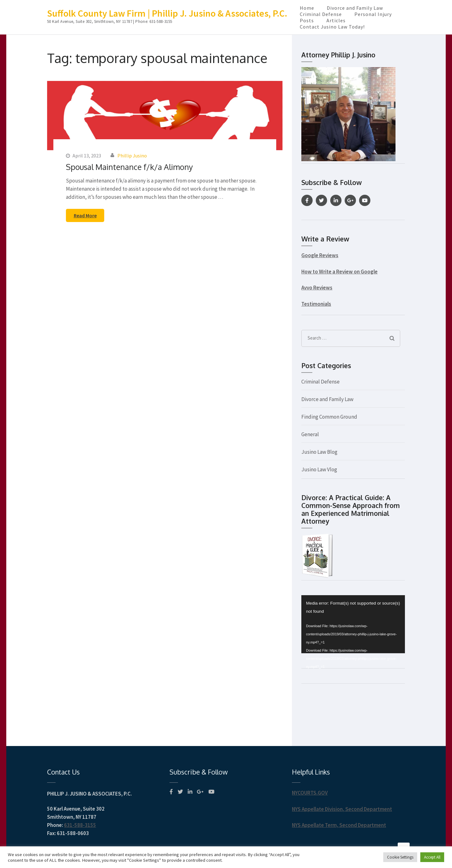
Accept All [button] (432, 857)
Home (307, 8)
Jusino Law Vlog (319, 469)
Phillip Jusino (132, 156)
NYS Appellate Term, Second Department (339, 825)
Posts (307, 20)
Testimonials (316, 304)
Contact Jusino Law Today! (332, 27)
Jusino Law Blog (319, 452)
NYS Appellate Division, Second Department (342, 809)
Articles (336, 20)
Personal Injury (373, 14)
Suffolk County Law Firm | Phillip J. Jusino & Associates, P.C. (167, 13)
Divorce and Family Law (355, 8)
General (310, 434)
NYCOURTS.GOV (310, 793)
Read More (85, 215)
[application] (353, 624)
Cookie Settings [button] (400, 857)
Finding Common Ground (329, 417)
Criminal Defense (321, 14)
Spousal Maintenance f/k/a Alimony (129, 167)
